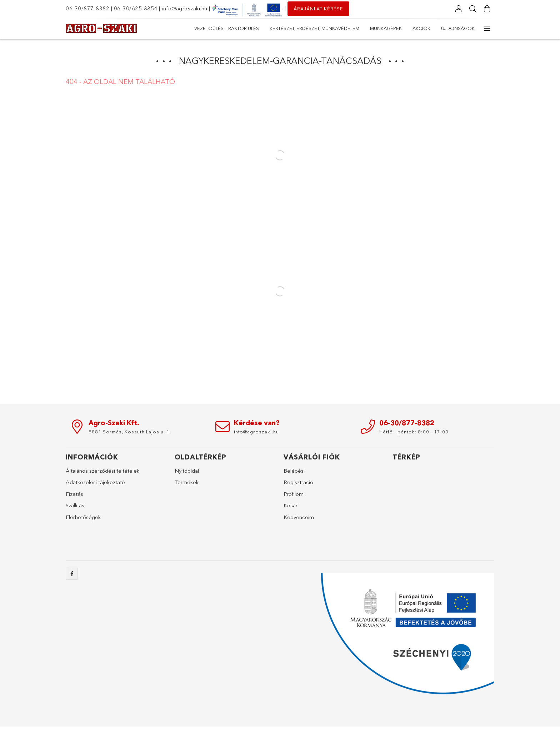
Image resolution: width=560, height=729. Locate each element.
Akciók (247, 28)
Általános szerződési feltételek (102, 471)
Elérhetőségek (83, 517)
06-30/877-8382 (87, 8)
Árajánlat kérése (318, 9)
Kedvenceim (299, 517)
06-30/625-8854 (136, 8)
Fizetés (74, 494)
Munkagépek (283, 28)
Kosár (291, 505)
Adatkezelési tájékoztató (95, 482)
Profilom (294, 494)
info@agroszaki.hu (185, 8)
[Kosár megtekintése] (487, 9)
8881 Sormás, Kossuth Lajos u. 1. (130, 432)
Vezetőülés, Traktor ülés (442, 28)
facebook (72, 574)
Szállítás (75, 505)
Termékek (187, 482)
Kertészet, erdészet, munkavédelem (354, 28)
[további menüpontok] (487, 29)
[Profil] (459, 9)
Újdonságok (211, 28)
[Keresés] (473, 9)
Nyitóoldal (187, 471)
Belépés (294, 471)
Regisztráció (298, 482)
